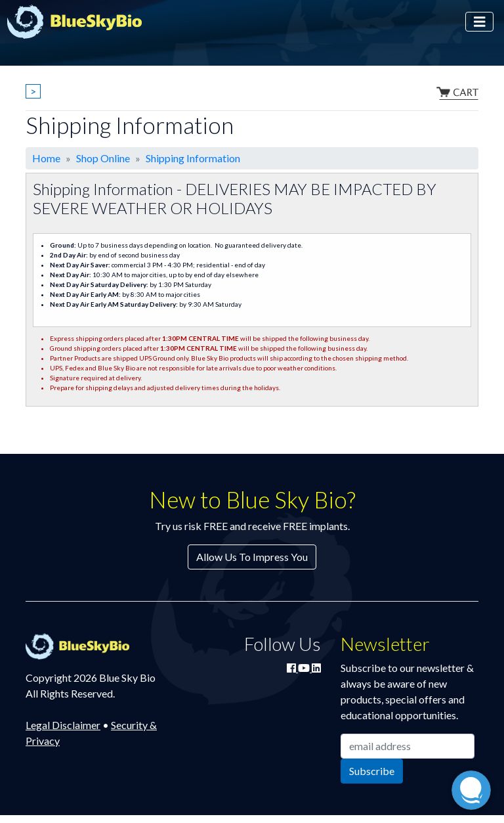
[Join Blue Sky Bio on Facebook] (292, 668)
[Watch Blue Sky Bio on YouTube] (305, 668)
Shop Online (103, 158)
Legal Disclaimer (63, 725)
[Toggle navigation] (480, 22)
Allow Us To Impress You (252, 557)
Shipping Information (193, 158)
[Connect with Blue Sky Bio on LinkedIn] (316, 668)
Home (46, 158)
